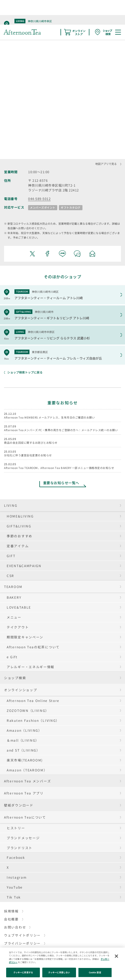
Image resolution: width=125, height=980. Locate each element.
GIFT (11, 556)
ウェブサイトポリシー (22, 935)
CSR (10, 576)
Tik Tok (14, 897)
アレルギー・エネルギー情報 (31, 667)
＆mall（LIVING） (23, 740)
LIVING (11, 505)
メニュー (14, 617)
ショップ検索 (15, 678)
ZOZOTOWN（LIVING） (28, 710)
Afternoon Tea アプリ (24, 793)
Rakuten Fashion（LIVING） (33, 720)
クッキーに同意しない (59, 972)
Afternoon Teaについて (25, 817)
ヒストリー (16, 828)
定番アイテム (18, 546)
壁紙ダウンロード (19, 805)
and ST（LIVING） (23, 750)
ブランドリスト (20, 848)
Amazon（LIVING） (24, 730)
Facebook (16, 857)
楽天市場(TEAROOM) (25, 760)
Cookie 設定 (95, 972)
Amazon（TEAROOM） (27, 770)
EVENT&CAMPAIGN (24, 566)
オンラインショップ (20, 690)
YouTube (15, 887)
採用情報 (11, 911)
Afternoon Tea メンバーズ (27, 781)
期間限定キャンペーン (25, 637)
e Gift (12, 657)
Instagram (17, 877)
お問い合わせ (15, 927)
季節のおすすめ (20, 536)
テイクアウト (18, 627)
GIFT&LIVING (19, 526)
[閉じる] (116, 956)
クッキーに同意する (23, 972)
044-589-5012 (39, 199)
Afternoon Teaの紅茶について (33, 647)
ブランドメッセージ (23, 838)
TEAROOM (13, 587)
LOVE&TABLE (19, 607)
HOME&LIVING (20, 516)
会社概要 (11, 919)
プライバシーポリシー (22, 943)
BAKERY (14, 597)
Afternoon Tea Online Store (33, 700)
